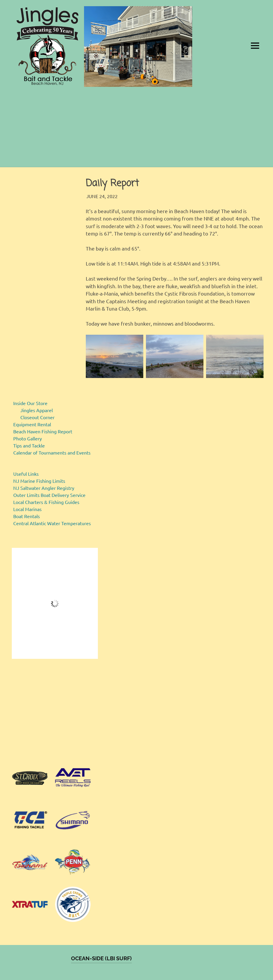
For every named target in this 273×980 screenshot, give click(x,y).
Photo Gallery (28, 438)
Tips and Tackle (29, 445)
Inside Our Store (30, 403)
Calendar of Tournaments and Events (52, 452)
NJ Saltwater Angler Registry (44, 488)
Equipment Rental (32, 424)
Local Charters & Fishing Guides (46, 502)
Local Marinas (27, 509)
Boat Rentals (27, 516)
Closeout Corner (37, 417)
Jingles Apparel (37, 410)
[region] (55, 712)
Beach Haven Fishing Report (43, 431)
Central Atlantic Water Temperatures (52, 523)
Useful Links (26, 474)
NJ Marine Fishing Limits (39, 481)
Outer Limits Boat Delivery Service (49, 495)
